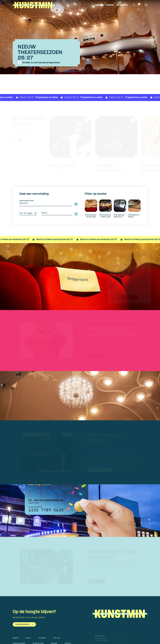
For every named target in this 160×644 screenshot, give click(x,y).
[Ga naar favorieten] (138, 5)
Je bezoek (122, 5)
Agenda (99, 5)
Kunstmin (33, 5)
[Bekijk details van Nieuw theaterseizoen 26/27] (52, 53)
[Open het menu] (146, 5)
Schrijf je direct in (24, 624)
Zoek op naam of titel (26, 201)
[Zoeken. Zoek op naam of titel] (134, 5)
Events (110, 5)
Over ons (57, 638)
